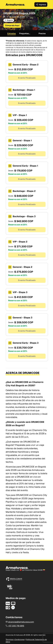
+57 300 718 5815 (15, 626)
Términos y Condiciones (15, 640)
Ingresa (41, 4)
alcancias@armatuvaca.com (20, 622)
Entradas (12, 33)
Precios (42, 33)
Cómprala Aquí (12, 25)
